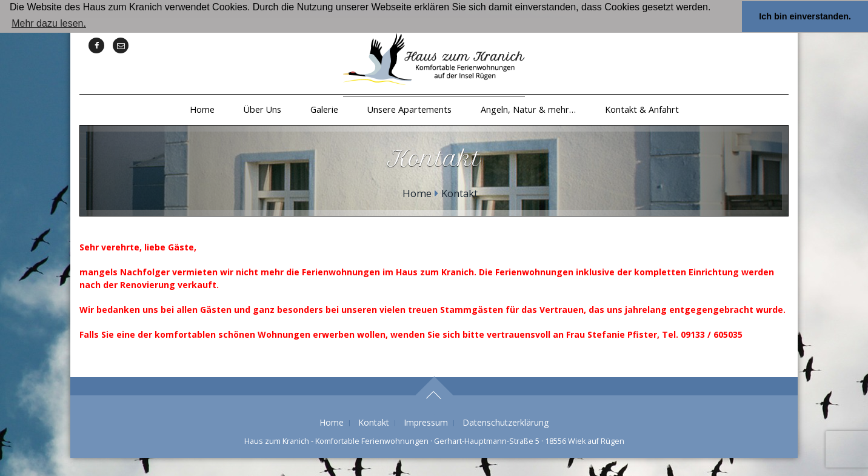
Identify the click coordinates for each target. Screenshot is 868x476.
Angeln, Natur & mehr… (528, 109)
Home (202, 109)
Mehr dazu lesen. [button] (49, 23)
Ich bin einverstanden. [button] (805, 16)
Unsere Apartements (409, 109)
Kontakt (374, 423)
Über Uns (262, 109)
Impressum (426, 423)
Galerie (324, 109)
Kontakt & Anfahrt (642, 109)
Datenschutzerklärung (506, 423)
